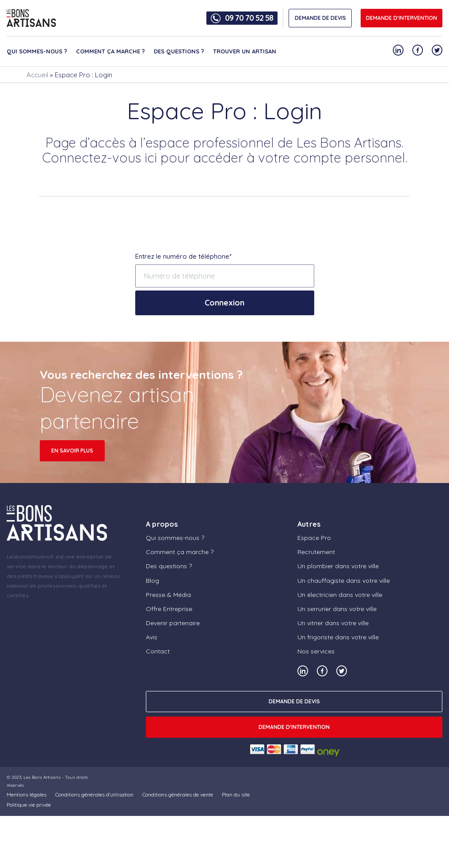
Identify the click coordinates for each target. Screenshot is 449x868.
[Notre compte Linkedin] (398, 50)
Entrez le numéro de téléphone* (183, 256)
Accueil (37, 75)
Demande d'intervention (401, 18)
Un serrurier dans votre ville (337, 609)
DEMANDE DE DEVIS (320, 18)
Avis (152, 637)
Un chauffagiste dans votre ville (344, 581)
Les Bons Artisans (42, 777)
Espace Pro (314, 538)
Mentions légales (27, 794)
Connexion (224, 303)
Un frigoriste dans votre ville (338, 637)
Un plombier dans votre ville (338, 566)
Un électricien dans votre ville (340, 595)
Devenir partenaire (173, 623)
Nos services (316, 651)
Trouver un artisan (245, 51)
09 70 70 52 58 (249, 18)
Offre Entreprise (169, 609)
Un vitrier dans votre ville (333, 623)
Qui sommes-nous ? (37, 51)
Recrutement (316, 552)
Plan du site (236, 794)
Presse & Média (168, 595)
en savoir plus (72, 451)
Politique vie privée (29, 805)
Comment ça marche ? (110, 51)
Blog (152, 581)
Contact (158, 651)
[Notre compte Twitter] (437, 50)
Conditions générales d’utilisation (94, 794)
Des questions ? (179, 51)
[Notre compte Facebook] (418, 50)
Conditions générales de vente (178, 794)
